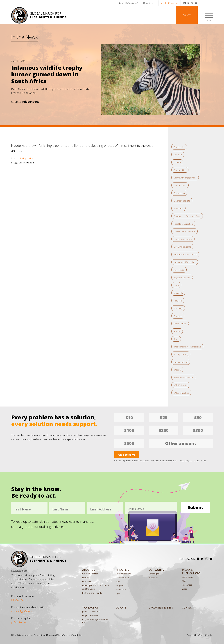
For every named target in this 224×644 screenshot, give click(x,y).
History (86, 578)
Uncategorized (181, 362)
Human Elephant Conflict (185, 255)
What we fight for (90, 574)
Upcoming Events (161, 608)
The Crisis (122, 570)
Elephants (178, 209)
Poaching (178, 308)
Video (185, 589)
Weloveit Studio (205, 635)
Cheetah (178, 155)
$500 (129, 443)
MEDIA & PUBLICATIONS (191, 571)
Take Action (91, 608)
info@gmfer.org (20, 600)
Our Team (87, 582)
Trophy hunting (181, 354)
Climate (177, 162)
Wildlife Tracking (181, 393)
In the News (25, 37)
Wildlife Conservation (184, 378)
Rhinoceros (121, 590)
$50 (198, 417)
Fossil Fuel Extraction (183, 224)
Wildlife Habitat (181, 385)
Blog (184, 581)
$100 (129, 430)
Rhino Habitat (180, 324)
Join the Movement (170, 3)
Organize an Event (91, 615)
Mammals (178, 293)
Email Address (101, 509)
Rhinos (177, 331)
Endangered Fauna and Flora (187, 216)
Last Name (60, 509)
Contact (188, 608)
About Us (89, 570)
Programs (153, 578)
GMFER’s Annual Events (184, 231)
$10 (129, 417)
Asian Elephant (122, 578)
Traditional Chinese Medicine (187, 347)
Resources (187, 585)
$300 (198, 430)
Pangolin (178, 301)
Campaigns (154, 574)
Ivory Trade (179, 270)
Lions (176, 285)
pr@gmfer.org (19, 622)
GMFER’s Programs (182, 247)
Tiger (176, 339)
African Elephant (123, 574)
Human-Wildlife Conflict (185, 262)
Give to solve (127, 455)
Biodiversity (179, 147)
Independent (27, 158)
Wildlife (177, 370)
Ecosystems (179, 193)
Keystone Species (182, 278)
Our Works (156, 570)
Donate (187, 15)
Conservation (180, 185)
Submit (196, 507)
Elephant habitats (182, 201)
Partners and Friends (92, 593)
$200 (164, 430)
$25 (164, 417)
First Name (23, 509)
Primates (178, 316)
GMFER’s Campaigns (183, 239)
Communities (180, 170)
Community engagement (185, 178)
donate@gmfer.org (22, 611)
